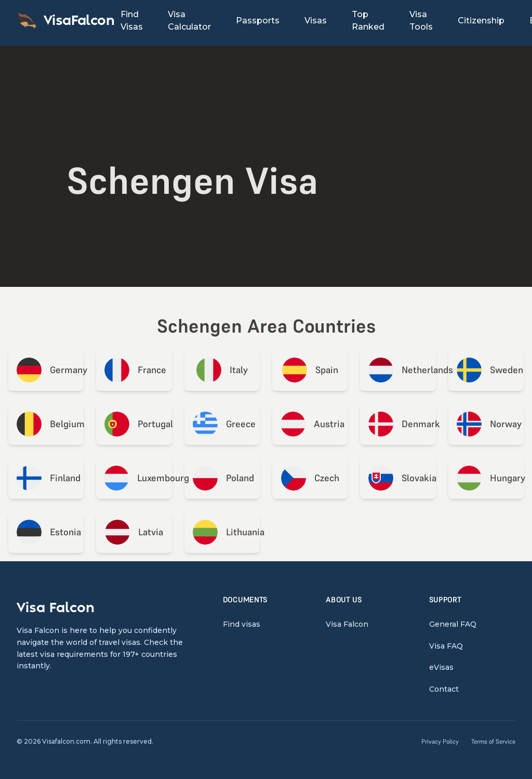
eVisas (441, 667)
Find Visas (132, 21)
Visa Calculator (189, 21)
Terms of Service (493, 741)
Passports (258, 21)
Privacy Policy (440, 741)
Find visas (242, 624)
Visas (316, 21)
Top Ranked (368, 21)
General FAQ (453, 624)
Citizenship (481, 21)
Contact (444, 689)
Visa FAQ (446, 646)
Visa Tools (421, 21)
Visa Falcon (347, 624)
